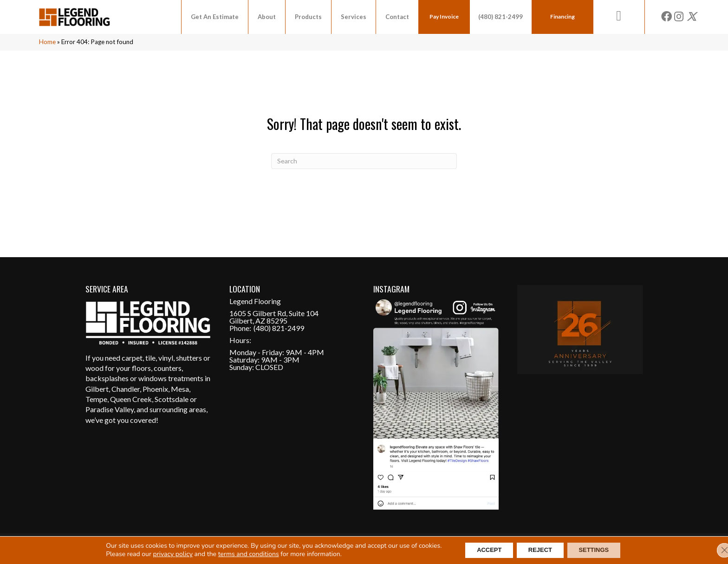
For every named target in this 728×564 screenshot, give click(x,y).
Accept (482, 550)
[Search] (364, 161)
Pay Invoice (444, 16)
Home (47, 42)
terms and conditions (238, 554)
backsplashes (107, 378)
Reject (540, 550)
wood (94, 368)
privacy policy (162, 554)
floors (141, 368)
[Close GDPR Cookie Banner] (713, 550)
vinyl (166, 358)
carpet (132, 358)
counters (168, 368)
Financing (562, 16)
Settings (601, 550)
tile (150, 358)
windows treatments (171, 378)
